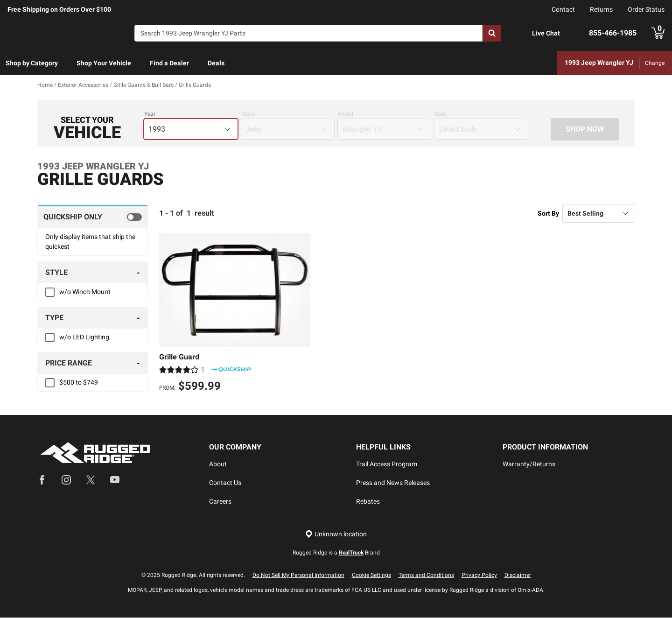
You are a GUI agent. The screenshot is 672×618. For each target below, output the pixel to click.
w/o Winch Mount (85, 292)
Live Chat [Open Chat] (546, 33)
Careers (220, 502)
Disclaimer (518, 576)
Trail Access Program (387, 464)
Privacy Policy (479, 576)
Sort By (548, 213)
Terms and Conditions (426, 576)
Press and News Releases (393, 483)
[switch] (93, 217)
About (218, 464)
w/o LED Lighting (84, 337)
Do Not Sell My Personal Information (298, 576)
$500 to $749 (79, 383)
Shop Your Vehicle (104, 63)
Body (441, 114)
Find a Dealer (169, 63)
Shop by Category (32, 63)
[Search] (308, 33)
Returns (601, 9)
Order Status (646, 9)
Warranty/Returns (529, 464)
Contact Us (225, 483)
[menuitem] (32, 63)
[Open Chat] (522, 33)
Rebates (368, 502)
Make (248, 114)
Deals (216, 63)
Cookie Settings (371, 576)
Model (346, 114)
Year (150, 114)
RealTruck (351, 553)
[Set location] (336, 535)
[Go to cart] (658, 33)
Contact (563, 9)
